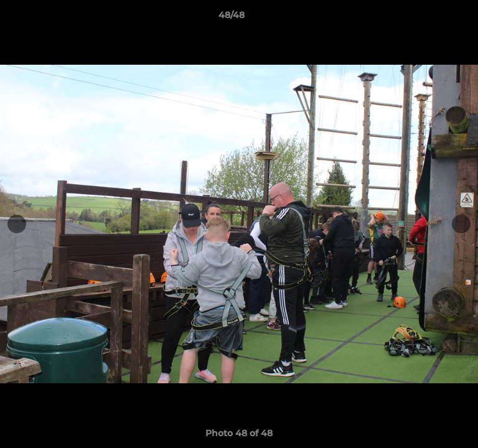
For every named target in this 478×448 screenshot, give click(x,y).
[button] (433, 18)
